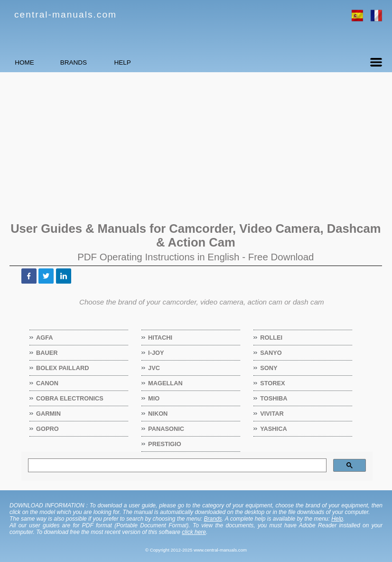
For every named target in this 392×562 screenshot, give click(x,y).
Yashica (274, 429)
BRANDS (107, 62)
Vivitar (272, 414)
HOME (36, 62)
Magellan (166, 383)
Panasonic (166, 429)
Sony (269, 368)
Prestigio (165, 444)
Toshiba (274, 398)
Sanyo (271, 353)
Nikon (158, 414)
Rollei (271, 338)
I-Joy (156, 353)
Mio (154, 398)
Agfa (45, 338)
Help (337, 519)
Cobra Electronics (70, 398)
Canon (47, 383)
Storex (273, 383)
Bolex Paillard (63, 368)
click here (194, 532)
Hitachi (160, 338)
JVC (154, 368)
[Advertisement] (196, 146)
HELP (178, 62)
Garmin (49, 414)
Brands (213, 519)
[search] (176, 466)
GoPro (48, 429)
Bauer (47, 353)
